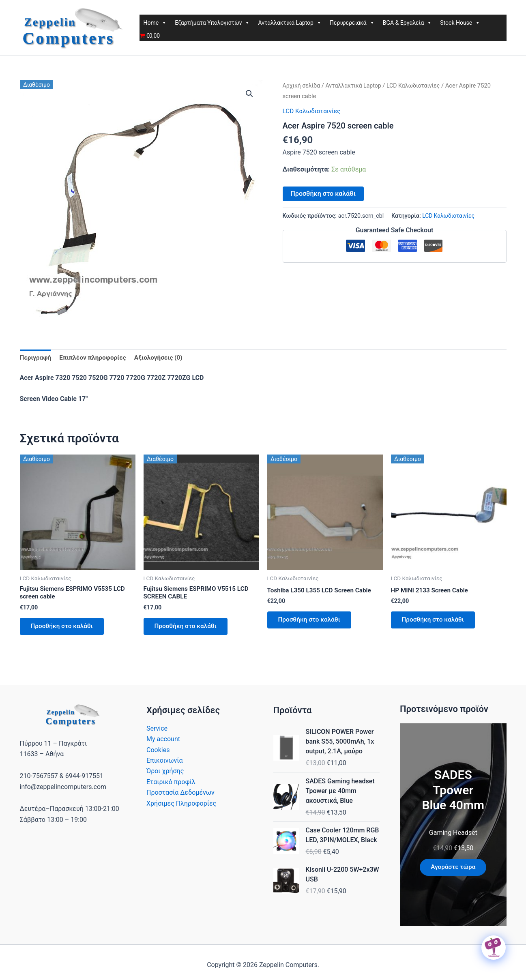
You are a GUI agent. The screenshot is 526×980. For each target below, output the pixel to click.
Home (155, 23)
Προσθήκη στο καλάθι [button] (64, 629)
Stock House (460, 23)
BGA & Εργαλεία (408, 23)
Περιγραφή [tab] (36, 358)
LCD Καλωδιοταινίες (419, 86)
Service (157, 732)
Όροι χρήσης (165, 775)
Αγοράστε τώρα (453, 871)
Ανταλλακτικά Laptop (290, 23)
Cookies (158, 754)
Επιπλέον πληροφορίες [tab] (96, 358)
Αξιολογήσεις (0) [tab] (164, 358)
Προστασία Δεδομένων (180, 796)
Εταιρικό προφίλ (171, 786)
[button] (249, 94)
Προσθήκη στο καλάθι (323, 193)
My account (163, 743)
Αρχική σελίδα (302, 86)
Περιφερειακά (352, 23)
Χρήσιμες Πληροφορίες (181, 807)
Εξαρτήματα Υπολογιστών (212, 23)
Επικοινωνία (165, 764)
